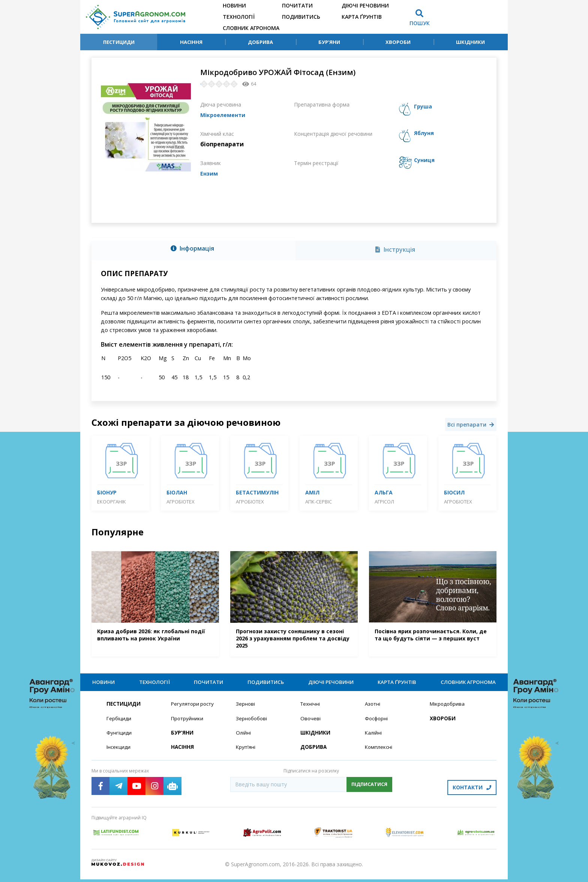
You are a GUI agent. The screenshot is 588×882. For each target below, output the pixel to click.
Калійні (374, 738)
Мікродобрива (448, 709)
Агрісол (384, 502)
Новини (234, 5)
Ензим (210, 173)
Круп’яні (246, 753)
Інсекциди (119, 753)
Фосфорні (377, 723)
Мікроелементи (226, 115)
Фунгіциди (119, 738)
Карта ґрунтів (362, 17)
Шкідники (470, 42)
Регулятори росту (194, 709)
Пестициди (119, 42)
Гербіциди (119, 723)
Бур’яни (329, 42)
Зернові (246, 709)
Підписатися (369, 790)
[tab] (193, 249)
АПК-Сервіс (319, 502)
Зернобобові (252, 723)
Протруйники (188, 723)
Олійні (244, 738)
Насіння (191, 42)
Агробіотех (181, 502)
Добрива (260, 42)
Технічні (310, 709)
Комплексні (379, 753)
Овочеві (311, 723)
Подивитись (301, 17)
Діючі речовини (365, 5)
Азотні (373, 709)
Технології (239, 17)
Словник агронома (251, 28)
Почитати (297, 5)
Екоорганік (112, 502)
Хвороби (398, 42)
